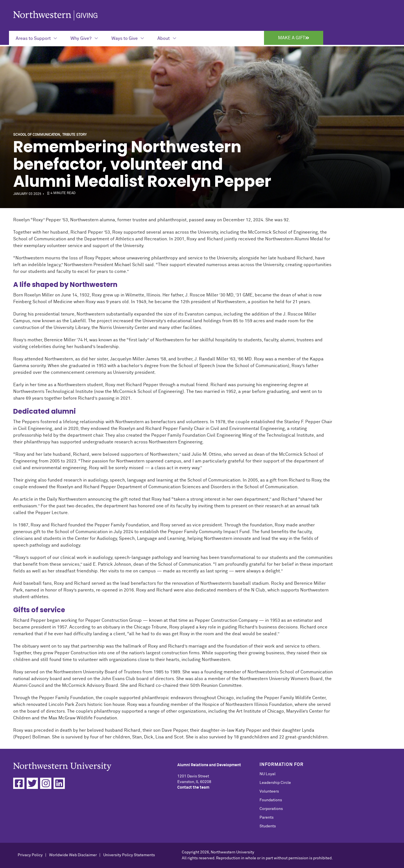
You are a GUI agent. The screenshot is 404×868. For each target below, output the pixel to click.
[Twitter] (32, 783)
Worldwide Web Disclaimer (73, 855)
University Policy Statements (129, 855)
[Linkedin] (59, 783)
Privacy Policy (30, 855)
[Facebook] (19, 783)
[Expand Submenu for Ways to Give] (128, 38)
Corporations (271, 809)
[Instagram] (46, 783)
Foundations (271, 800)
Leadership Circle (275, 783)
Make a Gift (294, 38)
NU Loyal (268, 774)
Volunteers (269, 791)
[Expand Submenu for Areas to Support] (36, 38)
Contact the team (193, 788)
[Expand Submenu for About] (167, 38)
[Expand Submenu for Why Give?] (84, 38)
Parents (267, 818)
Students (268, 826)
